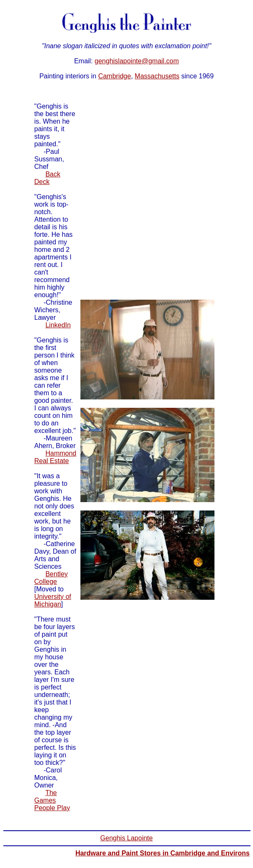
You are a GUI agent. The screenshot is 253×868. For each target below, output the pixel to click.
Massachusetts (157, 76)
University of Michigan (53, 600)
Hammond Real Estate (55, 457)
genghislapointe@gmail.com (137, 61)
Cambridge (114, 76)
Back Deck (47, 178)
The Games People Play (52, 800)
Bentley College (51, 578)
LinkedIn (58, 325)
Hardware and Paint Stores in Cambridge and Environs (163, 853)
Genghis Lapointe (126, 838)
